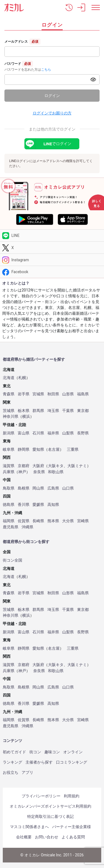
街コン (35, 752)
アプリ (27, 772)
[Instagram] (52, 260)
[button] (69, 7)
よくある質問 (73, 837)
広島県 (53, 488)
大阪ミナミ (77, 466)
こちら (46, 70)
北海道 (9, 378)
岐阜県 (9, 450)
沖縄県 (27, 527)
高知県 (53, 505)
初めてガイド (14, 752)
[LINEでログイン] (52, 144)
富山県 (24, 433)
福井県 (53, 433)
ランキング (12, 762)
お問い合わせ (47, 837)
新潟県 (9, 433)
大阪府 (38, 466)
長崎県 (38, 521)
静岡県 (24, 450)
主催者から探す (39, 762)
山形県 (68, 394)
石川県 (38, 433)
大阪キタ (56, 466)
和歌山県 (56, 472)
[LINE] (52, 236)
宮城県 (38, 394)
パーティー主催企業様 (72, 827)
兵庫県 (9, 472)
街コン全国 (12, 560)
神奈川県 (11, 417)
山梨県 (68, 433)
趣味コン (52, 752)
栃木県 (24, 411)
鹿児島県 (11, 527)
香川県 (24, 505)
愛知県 (38, 450)
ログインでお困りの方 (52, 113)
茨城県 (9, 411)
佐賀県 (24, 521)
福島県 (83, 394)
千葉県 (68, 411)
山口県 (68, 488)
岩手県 (24, 394)
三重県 (73, 450)
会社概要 (24, 837)
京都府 (24, 466)
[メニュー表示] (96, 7)
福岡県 (9, 521)
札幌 (22, 378)
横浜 (26, 417)
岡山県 (38, 488)
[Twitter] (52, 248)
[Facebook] (52, 272)
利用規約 (72, 796)
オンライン (73, 752)
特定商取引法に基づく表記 (50, 816)
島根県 (24, 488)
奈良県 (39, 472)
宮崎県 (83, 521)
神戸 (22, 472)
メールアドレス (16, 42)
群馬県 (38, 411)
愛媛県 (38, 505)
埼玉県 (53, 411)
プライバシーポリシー (41, 796)
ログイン (52, 96)
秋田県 (53, 394)
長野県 (83, 433)
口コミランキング (72, 762)
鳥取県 (9, 488)
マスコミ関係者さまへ (29, 827)
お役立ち (11, 772)
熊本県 (53, 521)
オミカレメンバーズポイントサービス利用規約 (50, 806)
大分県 (68, 521)
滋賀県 (9, 466)
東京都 (83, 411)
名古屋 (54, 450)
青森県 (9, 394)
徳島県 (9, 505)
